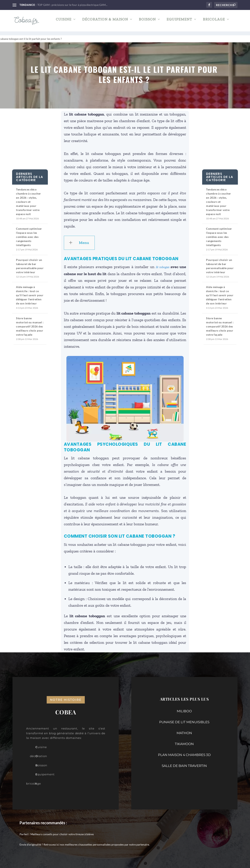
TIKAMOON (184, 740)
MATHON (184, 729)
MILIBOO (184, 708)
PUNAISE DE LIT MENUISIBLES (184, 719)
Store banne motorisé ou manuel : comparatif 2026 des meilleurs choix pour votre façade (30, 323)
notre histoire (66, 696)
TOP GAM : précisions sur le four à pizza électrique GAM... (72, 5)
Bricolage (214, 22)
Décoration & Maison (105, 22)
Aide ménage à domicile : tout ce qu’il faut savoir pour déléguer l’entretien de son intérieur (30, 292)
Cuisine (64, 22)
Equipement (179, 22)
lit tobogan (162, 264)
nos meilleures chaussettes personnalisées (85, 841)
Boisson (147, 22)
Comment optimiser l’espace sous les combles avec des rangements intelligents (29, 233)
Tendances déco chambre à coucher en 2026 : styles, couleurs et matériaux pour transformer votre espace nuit (29, 198)
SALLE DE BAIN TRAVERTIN (184, 762)
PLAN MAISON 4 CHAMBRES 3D (184, 751)
